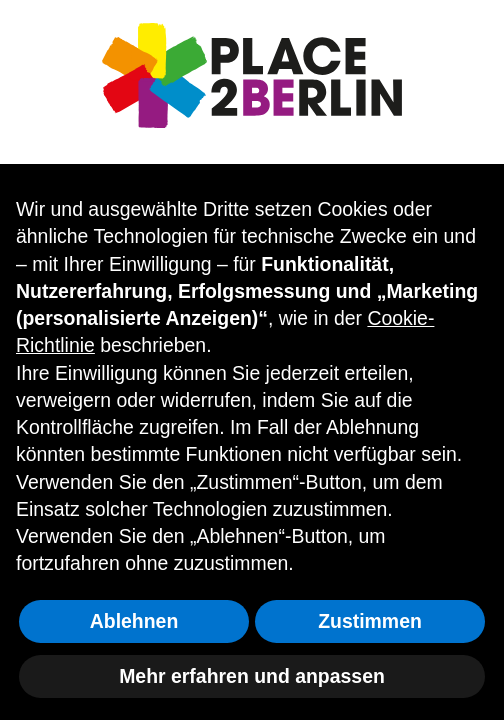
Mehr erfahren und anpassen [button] (252, 676)
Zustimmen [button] (370, 621)
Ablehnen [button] (134, 621)
